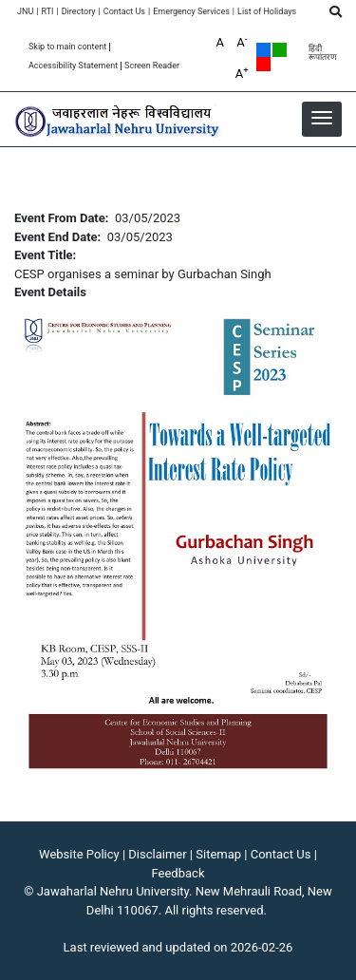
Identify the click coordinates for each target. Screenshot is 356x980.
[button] (322, 118)
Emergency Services (191, 12)
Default (263, 50)
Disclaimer (157, 854)
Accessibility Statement (73, 66)
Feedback (178, 873)
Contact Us (124, 12)
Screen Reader (152, 66)
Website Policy (79, 854)
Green (280, 50)
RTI (47, 12)
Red (263, 64)
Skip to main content (67, 47)
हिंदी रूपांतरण (323, 53)
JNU (25, 12)
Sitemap (218, 854)
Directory (79, 12)
